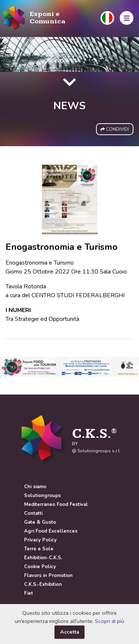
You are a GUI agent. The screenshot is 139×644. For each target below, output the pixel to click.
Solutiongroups (42, 496)
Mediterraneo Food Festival (56, 504)
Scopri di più (110, 621)
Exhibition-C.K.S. (43, 558)
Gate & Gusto (40, 522)
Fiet (29, 593)
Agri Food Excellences (51, 531)
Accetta (70, 632)
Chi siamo (35, 487)
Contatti (33, 513)
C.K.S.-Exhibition (43, 584)
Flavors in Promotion (48, 576)
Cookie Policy (40, 567)
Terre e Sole (39, 549)
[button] (107, 18)
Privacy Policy (40, 540)
